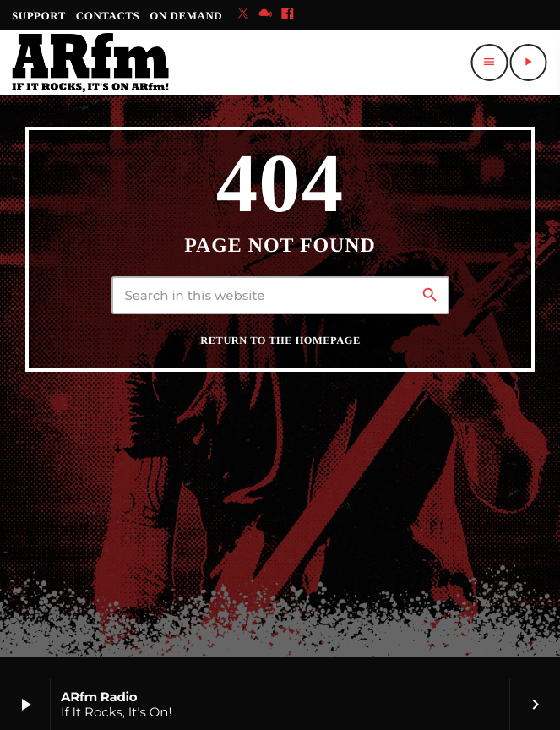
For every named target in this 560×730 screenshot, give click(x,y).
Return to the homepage (280, 340)
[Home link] (90, 63)
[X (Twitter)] (243, 15)
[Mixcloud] (265, 15)
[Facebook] (287, 15)
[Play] (528, 63)
